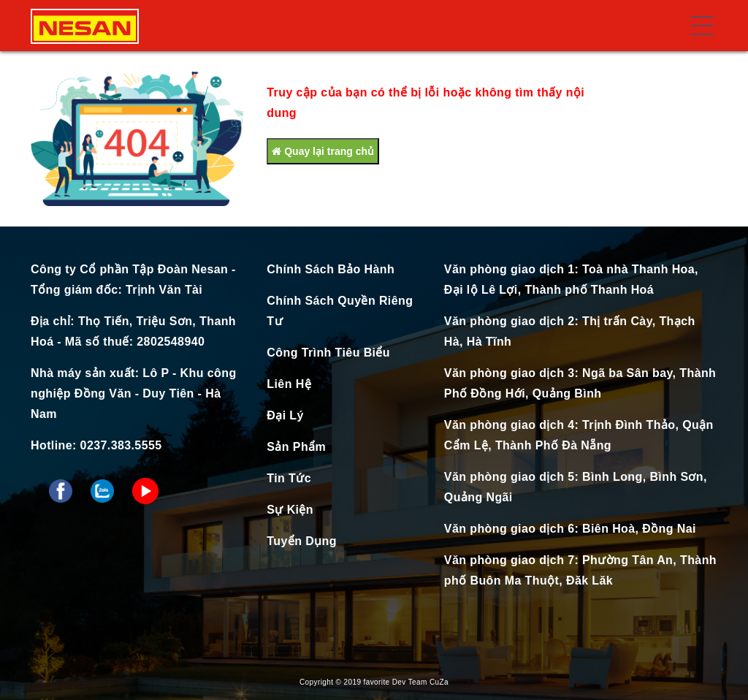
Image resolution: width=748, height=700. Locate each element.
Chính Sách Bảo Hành (331, 269)
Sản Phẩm (296, 447)
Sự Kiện (290, 510)
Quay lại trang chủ (323, 151)
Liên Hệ (289, 384)
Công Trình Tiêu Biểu (328, 353)
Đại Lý (285, 415)
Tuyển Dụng (302, 541)
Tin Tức (289, 478)
